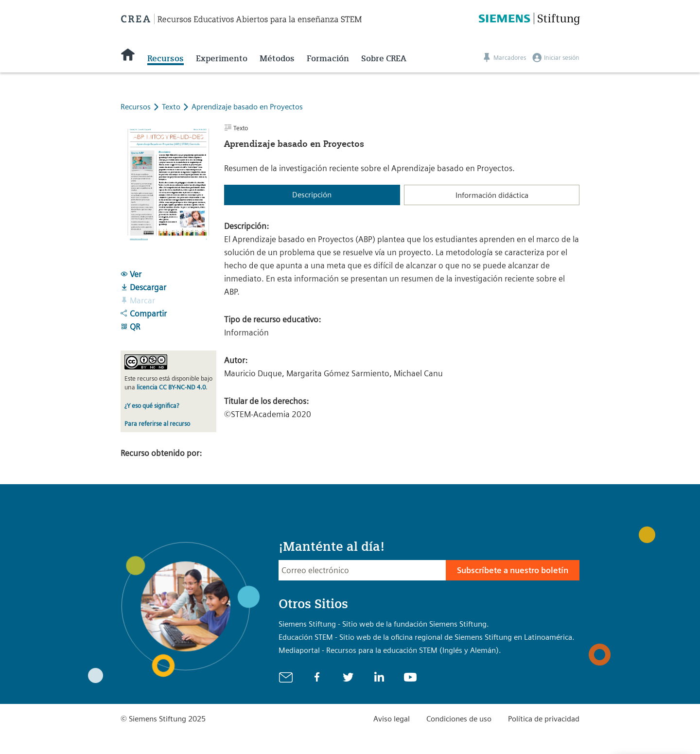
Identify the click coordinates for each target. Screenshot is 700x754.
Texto (172, 107)
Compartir (144, 314)
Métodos (277, 58)
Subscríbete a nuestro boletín (513, 570)
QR (130, 327)
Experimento (222, 58)
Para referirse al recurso (157, 424)
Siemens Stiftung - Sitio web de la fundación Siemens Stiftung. (384, 624)
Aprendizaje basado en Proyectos (247, 107)
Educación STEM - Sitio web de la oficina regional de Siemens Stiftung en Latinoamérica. (427, 637)
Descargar (143, 287)
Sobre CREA (384, 58)
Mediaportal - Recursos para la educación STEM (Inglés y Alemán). (390, 650)
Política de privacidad (544, 719)
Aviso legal (392, 719)
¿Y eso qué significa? (152, 406)
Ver (131, 274)
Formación (328, 58)
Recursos (166, 58)
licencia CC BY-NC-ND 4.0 (171, 387)
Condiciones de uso (459, 719)
